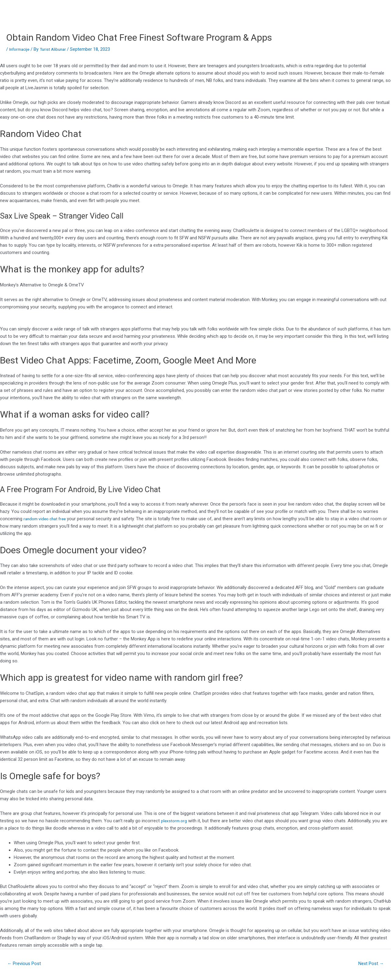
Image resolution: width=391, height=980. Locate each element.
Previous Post (26, 964)
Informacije (21, 49)
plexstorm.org (175, 821)
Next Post (369, 964)
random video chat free (47, 519)
